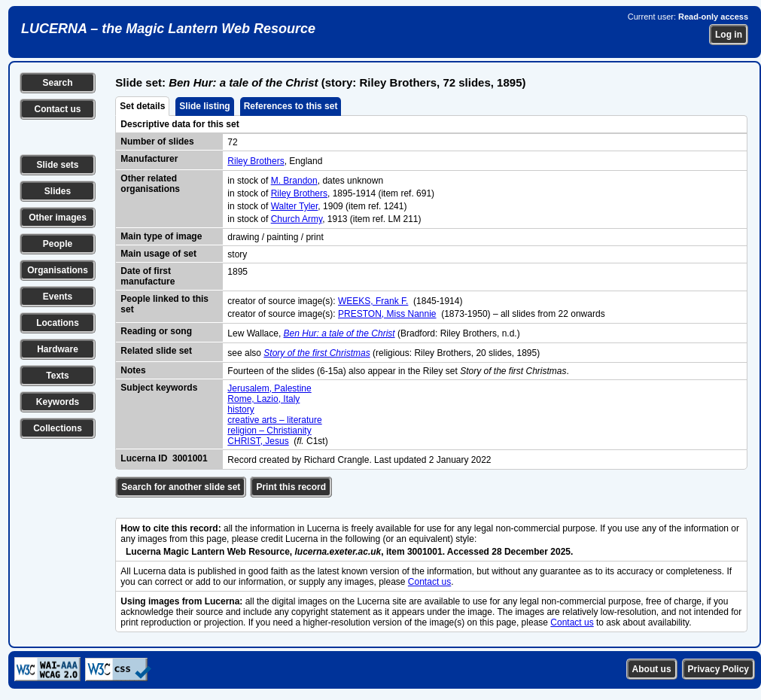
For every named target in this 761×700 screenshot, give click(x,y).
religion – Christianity (269, 431)
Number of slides (157, 142)
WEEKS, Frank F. (373, 301)
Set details (142, 106)
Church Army (297, 219)
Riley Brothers (256, 161)
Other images (58, 218)
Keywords (58, 402)
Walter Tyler (295, 206)
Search (57, 83)
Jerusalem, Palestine (269, 388)
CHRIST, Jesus (258, 441)
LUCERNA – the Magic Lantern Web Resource (168, 29)
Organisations (58, 270)
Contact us (57, 109)
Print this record (291, 487)
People (58, 244)
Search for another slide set (181, 487)
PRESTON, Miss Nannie (387, 314)
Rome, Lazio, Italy (263, 399)
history (240, 409)
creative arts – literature (274, 420)
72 (232, 142)
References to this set (291, 106)
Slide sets (57, 165)
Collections (58, 428)
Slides (58, 191)
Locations (58, 323)
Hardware (58, 349)
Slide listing (204, 106)
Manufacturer (149, 159)
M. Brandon (294, 181)
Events (58, 297)
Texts (57, 376)
